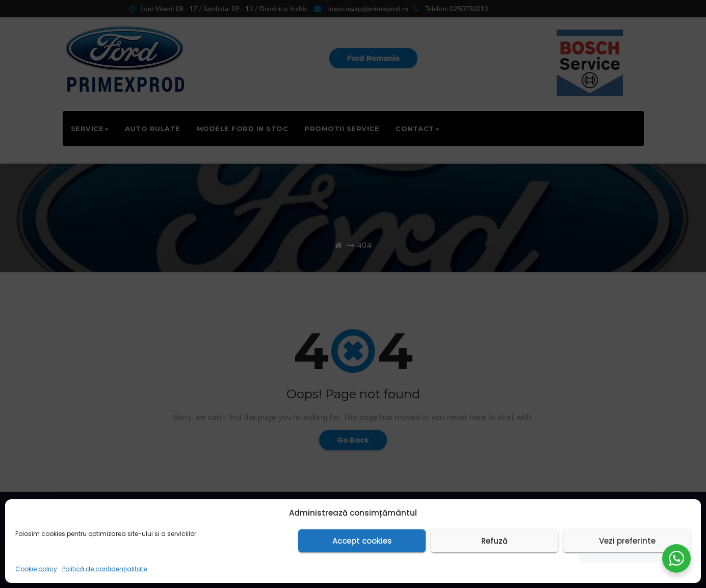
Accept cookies (362, 541)
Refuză (494, 541)
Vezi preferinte (627, 541)
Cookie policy (36, 569)
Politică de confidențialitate (104, 569)
